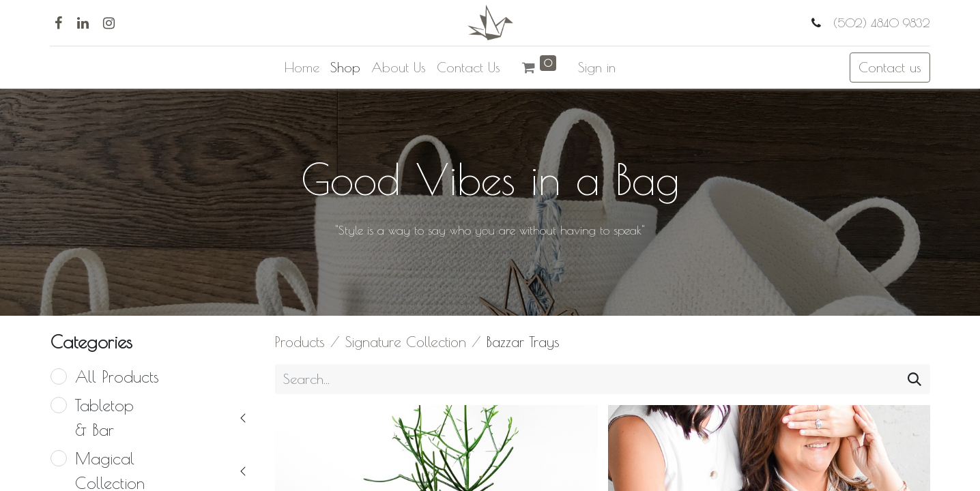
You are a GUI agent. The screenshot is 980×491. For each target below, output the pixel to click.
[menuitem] (302, 68)
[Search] (914, 379)
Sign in (597, 67)
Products (300, 342)
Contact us (890, 67)
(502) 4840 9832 (880, 23)
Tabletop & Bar (104, 417)
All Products (117, 376)
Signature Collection (406, 342)
